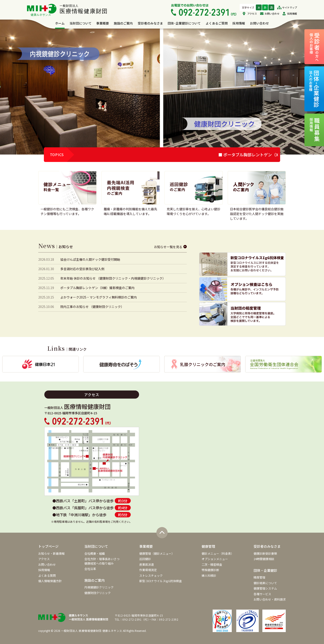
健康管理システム (265, 588)
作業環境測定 (148, 570)
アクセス (252, 13)
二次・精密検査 (212, 564)
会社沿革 (90, 569)
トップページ (48, 546)
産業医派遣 (147, 564)
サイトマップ (290, 7)
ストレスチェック (151, 576)
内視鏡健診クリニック (99, 587)
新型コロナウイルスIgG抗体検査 (161, 581)
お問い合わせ (272, 13)
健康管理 (208, 546)
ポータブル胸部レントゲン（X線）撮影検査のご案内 (97, 288)
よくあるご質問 (217, 23)
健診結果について (265, 583)
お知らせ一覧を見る (168, 247)
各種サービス (262, 594)
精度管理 (259, 577)
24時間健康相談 (264, 559)
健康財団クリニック (98, 593)
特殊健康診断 (210, 570)
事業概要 (103, 23)
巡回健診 (145, 559)
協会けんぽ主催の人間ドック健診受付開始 (90, 259)
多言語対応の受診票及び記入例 (82, 269)
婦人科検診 (209, 576)
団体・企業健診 (265, 570)
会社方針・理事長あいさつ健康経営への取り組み (102, 561)
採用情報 (292, 13)
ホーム (60, 23)
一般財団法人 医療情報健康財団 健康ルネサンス (92, 631)
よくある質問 (47, 576)
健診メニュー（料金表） (218, 553)
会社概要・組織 (95, 553)
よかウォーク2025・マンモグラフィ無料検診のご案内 (99, 297)
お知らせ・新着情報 (51, 553)
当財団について (81, 23)
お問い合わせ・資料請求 (270, 599)
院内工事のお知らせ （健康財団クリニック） (92, 307)
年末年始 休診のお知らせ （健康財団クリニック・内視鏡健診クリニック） (113, 278)
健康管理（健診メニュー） (157, 553)
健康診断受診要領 (265, 553)
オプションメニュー (215, 559)
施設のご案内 (123, 23)
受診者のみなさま (150, 23)
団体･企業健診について (184, 23)
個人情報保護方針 (50, 581)
